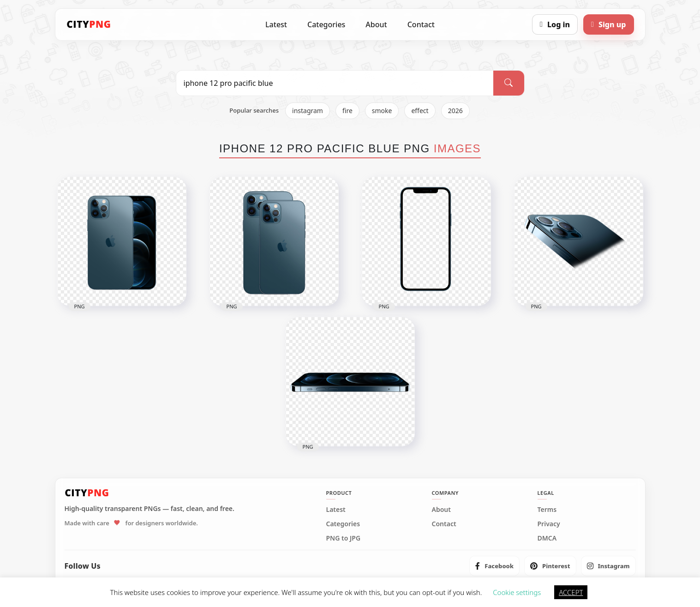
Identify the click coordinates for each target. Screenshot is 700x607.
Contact (421, 24)
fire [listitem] (347, 111)
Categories (326, 24)
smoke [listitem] (382, 111)
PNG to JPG (344, 538)
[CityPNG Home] (89, 24)
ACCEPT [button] (571, 592)
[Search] (509, 83)
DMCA (547, 538)
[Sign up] (608, 24)
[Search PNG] (335, 83)
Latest (276, 24)
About (376, 24)
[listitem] (494, 566)
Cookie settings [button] (517, 592)
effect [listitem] (420, 111)
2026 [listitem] (455, 111)
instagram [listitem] (308, 111)
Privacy (549, 524)
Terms (547, 510)
